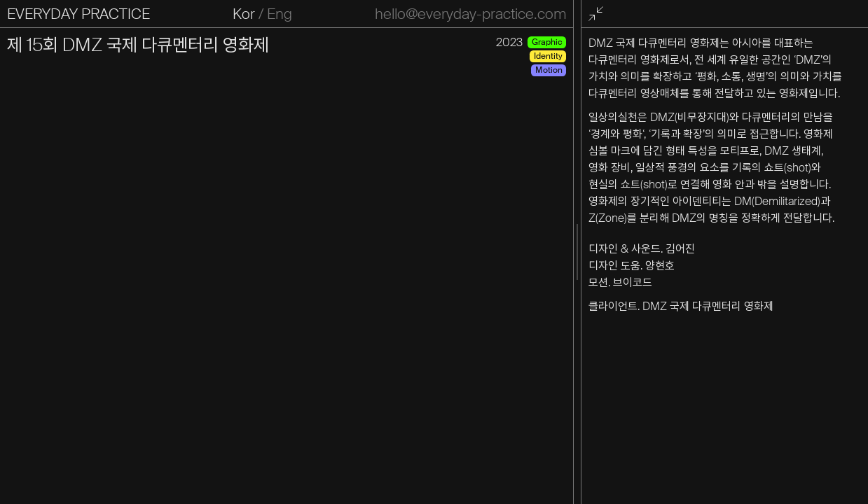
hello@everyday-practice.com (470, 14)
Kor (244, 14)
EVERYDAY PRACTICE (78, 14)
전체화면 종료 (598, 14)
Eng (280, 14)
